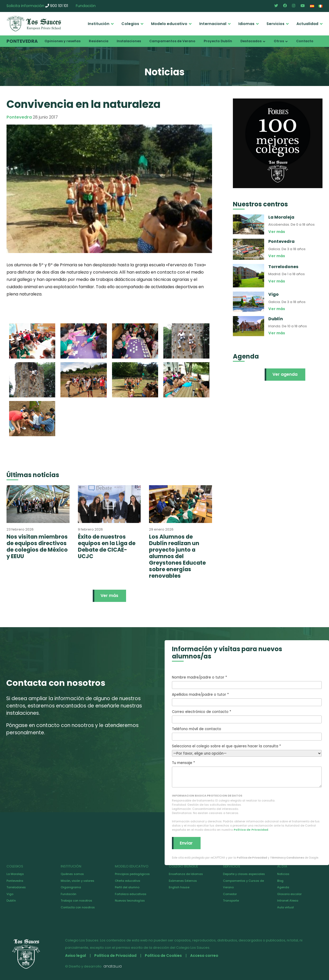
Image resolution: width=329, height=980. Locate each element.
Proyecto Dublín (218, 41)
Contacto (305, 41)
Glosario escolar (289, 894)
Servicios (275, 24)
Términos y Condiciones (287, 858)
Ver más (109, 596)
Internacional (213, 24)
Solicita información (25, 6)
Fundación (86, 6)
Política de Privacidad (251, 830)
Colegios (130, 24)
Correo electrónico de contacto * (247, 716)
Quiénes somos (72, 874)
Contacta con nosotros (78, 907)
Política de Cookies (163, 956)
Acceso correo (204, 956)
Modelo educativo (169, 24)
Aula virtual (285, 907)
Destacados (251, 41)
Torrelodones (16, 887)
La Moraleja (15, 874)
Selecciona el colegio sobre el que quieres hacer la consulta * (247, 750)
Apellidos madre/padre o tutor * (247, 699)
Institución (99, 24)
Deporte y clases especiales (244, 874)
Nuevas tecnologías (130, 901)
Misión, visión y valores (77, 881)
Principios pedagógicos (132, 874)
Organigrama (71, 887)
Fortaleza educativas (131, 894)
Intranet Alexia (288, 901)
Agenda (283, 887)
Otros (279, 41)
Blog (280, 881)
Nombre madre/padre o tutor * (247, 682)
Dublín (11, 901)
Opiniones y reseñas (63, 41)
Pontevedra (22, 41)
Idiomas (246, 24)
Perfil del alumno (127, 887)
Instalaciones (129, 41)
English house (179, 887)
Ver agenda (285, 374)
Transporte (231, 901)
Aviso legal (76, 956)
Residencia (99, 41)
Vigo (10, 894)
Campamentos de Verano (172, 41)
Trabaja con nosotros (76, 901)
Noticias (283, 874)
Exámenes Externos (183, 881)
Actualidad (307, 24)
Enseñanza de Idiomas (186, 874)
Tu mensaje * (247, 774)
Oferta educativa (128, 881)
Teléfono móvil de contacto (247, 734)
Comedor (230, 894)
